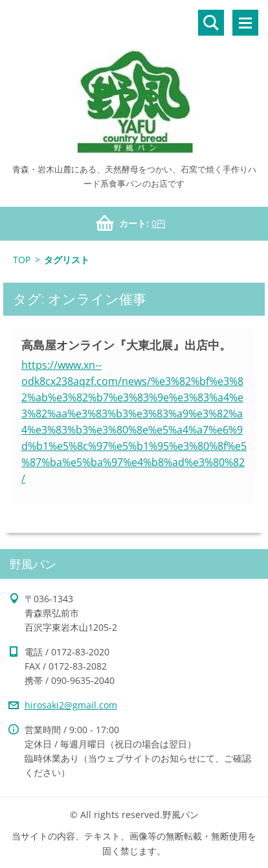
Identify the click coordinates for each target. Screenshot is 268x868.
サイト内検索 (211, 23)
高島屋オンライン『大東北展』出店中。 (126, 345)
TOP (22, 260)
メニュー (245, 23)
